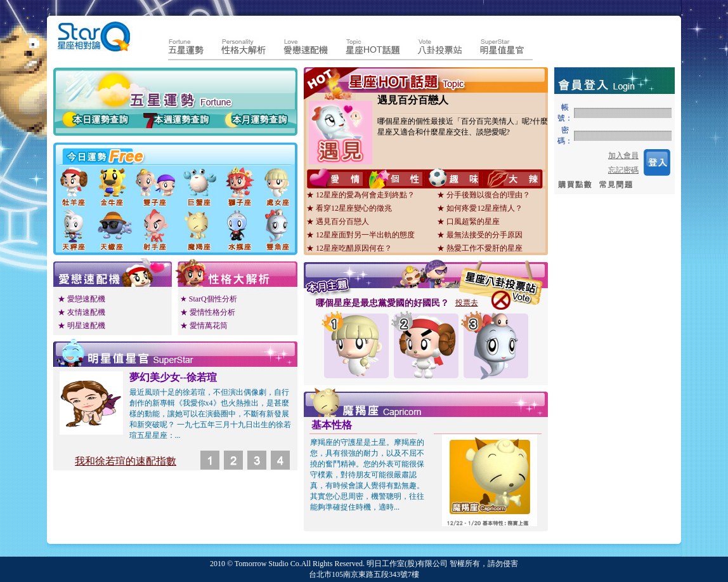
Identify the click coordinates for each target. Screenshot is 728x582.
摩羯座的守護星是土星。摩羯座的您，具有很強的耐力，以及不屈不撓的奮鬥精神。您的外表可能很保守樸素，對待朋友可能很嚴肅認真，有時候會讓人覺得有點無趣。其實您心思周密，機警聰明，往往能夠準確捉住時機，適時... (367, 475)
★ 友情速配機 (81, 312)
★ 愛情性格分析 (208, 312)
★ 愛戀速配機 (81, 299)
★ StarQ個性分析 (209, 299)
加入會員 (623, 155)
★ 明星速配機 (81, 326)
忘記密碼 (623, 170)
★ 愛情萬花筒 (204, 326)
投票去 (467, 303)
